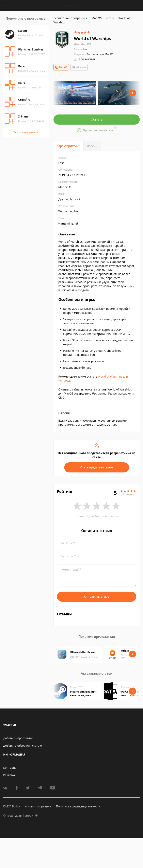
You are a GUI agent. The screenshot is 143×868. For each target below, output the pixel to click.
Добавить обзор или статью (23, 746)
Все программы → (26, 132)
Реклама (9, 775)
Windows (79, 67)
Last (81, 49)
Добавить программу (18, 738)
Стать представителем (97, 467)
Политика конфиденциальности (78, 806)
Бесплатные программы (70, 18)
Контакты (10, 768)
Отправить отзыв (97, 597)
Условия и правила (38, 806)
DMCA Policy (12, 806)
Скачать (97, 119)
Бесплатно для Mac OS (100, 54)
